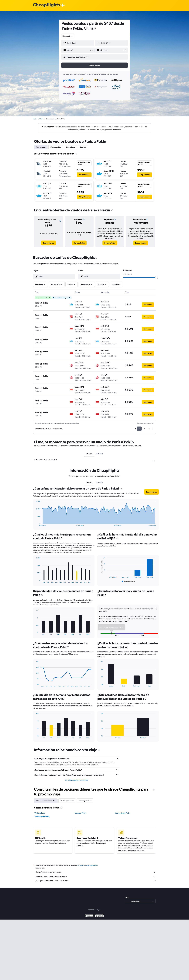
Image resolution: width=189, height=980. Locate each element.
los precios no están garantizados (88, 865)
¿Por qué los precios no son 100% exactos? (96, 881)
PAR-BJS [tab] (89, 454)
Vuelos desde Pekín (42, 816)
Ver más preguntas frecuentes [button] (76, 780)
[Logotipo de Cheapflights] (47, 5)
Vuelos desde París (122, 813)
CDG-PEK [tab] (100, 454)
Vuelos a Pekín (80, 813)
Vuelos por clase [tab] (85, 801)
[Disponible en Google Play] (89, 916)
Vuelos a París (40, 813)
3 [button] (149, 429)
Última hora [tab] (70, 147)
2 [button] (144, 429)
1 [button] (139, 429)
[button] (76, 50)
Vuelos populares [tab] (67, 801)
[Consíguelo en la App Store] (99, 916)
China (41, 119)
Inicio (35, 119)
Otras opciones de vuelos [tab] (46, 801)
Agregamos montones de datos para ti (96, 876)
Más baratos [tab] (41, 147)
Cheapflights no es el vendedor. (96, 872)
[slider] (157, 277)
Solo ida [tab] (83, 147)
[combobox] (68, 36)
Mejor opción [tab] (56, 147)
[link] (48, 243)
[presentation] (95, 28)
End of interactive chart (35, 524)
